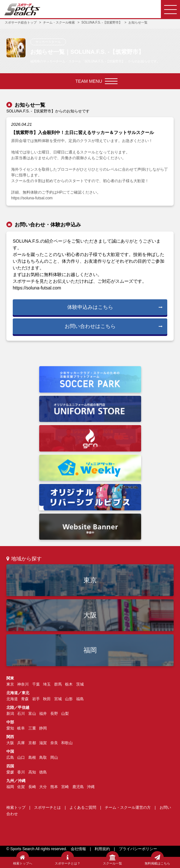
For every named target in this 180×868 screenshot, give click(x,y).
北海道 (12, 699)
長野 (54, 714)
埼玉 (47, 684)
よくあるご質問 (83, 808)
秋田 (47, 699)
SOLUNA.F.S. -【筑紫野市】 (102, 22)
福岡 (90, 650)
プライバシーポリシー (138, 849)
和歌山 (67, 743)
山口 (21, 758)
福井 (43, 714)
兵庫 (21, 743)
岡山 (54, 758)
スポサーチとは (47, 808)
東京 (90, 580)
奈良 (54, 743)
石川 (21, 714)
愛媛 (10, 772)
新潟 (10, 714)
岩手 (36, 699)
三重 (32, 728)
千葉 (36, 684)
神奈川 (23, 684)
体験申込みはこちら (115, 307)
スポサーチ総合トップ (21, 22)
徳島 (43, 772)
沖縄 (91, 787)
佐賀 (21, 787)
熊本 (54, 787)
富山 (32, 714)
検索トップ (16, 808)
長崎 (32, 787)
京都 (32, 743)
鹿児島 (78, 787)
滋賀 (43, 743)
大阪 (90, 615)
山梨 (65, 714)
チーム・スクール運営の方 (128, 808)
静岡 (43, 728)
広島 (10, 758)
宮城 (58, 699)
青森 (25, 699)
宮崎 (65, 787)
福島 (80, 699)
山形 (69, 699)
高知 (32, 772)
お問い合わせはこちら (114, 326)
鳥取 (43, 758)
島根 (32, 758)
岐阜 (21, 728)
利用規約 (102, 849)
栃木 (69, 684)
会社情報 (78, 849)
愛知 (10, 728)
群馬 (58, 684)
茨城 (80, 684)
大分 (43, 787)
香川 (21, 772)
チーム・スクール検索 (59, 22)
